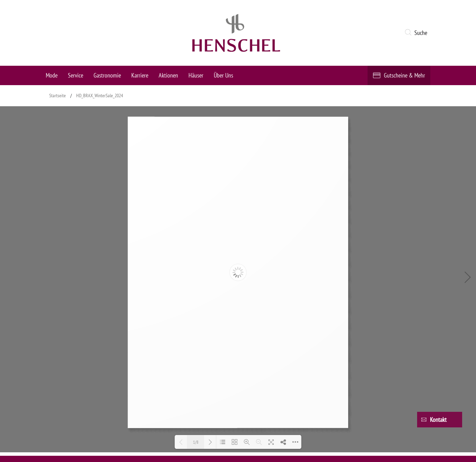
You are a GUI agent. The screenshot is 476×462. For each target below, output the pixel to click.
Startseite (58, 96)
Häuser (196, 75)
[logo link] (236, 33)
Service (76, 75)
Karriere (140, 75)
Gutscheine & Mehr (404, 75)
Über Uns (223, 75)
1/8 (196, 442)
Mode (52, 75)
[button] (417, 33)
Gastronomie (107, 75)
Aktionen (168, 75)
